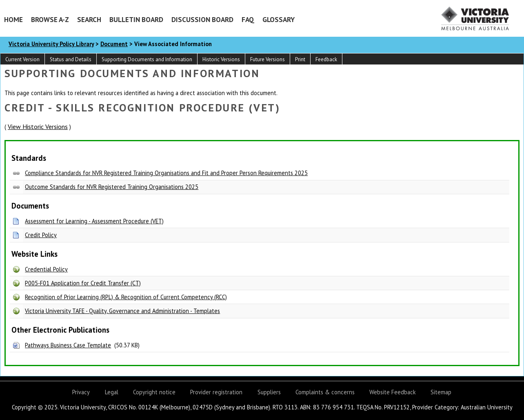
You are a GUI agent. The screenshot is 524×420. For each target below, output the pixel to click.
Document (114, 44)
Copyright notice (154, 392)
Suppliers (269, 392)
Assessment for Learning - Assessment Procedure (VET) (94, 221)
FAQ (248, 19)
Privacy (81, 392)
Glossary (279, 19)
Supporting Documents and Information (147, 59)
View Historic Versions (38, 127)
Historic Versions (221, 59)
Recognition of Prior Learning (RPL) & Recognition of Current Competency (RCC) (126, 297)
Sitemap (441, 392)
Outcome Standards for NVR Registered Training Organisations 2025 (112, 187)
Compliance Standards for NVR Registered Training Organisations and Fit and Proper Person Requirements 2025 (166, 173)
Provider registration (216, 392)
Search (89, 19)
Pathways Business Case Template (68, 345)
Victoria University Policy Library (51, 44)
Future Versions (268, 59)
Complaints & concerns (325, 392)
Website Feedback (393, 392)
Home (13, 19)
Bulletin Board (136, 19)
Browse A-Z (50, 19)
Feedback (326, 59)
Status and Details (71, 59)
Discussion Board (202, 19)
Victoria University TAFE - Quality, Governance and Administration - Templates (122, 311)
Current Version (22, 59)
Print (300, 59)
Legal (112, 392)
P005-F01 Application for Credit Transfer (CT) (83, 283)
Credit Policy (41, 235)
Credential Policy (46, 269)
